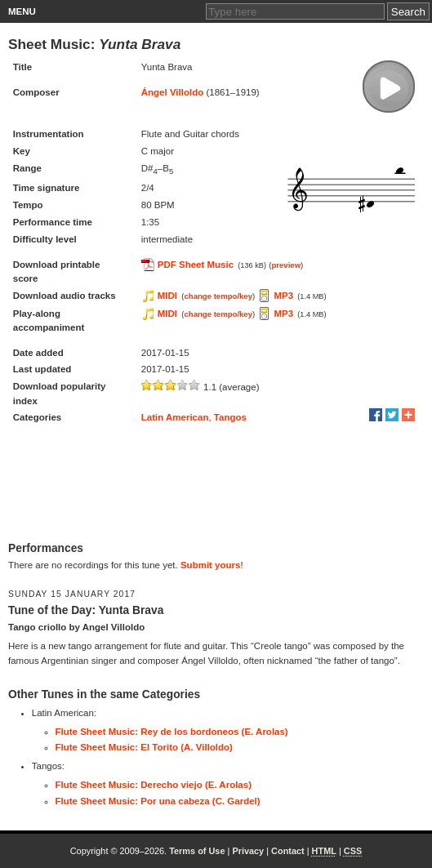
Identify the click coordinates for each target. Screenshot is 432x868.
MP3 (283, 296)
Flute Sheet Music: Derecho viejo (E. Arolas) (154, 785)
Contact (288, 851)
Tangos (230, 417)
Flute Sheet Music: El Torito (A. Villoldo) (144, 747)
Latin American (175, 417)
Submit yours (210, 565)
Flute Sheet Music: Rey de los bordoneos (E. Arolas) (172, 732)
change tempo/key (218, 296)
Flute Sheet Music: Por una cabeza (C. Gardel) (158, 801)
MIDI (167, 296)
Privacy (248, 851)
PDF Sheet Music (196, 265)
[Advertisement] (216, 484)
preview (286, 265)
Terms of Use (197, 851)
